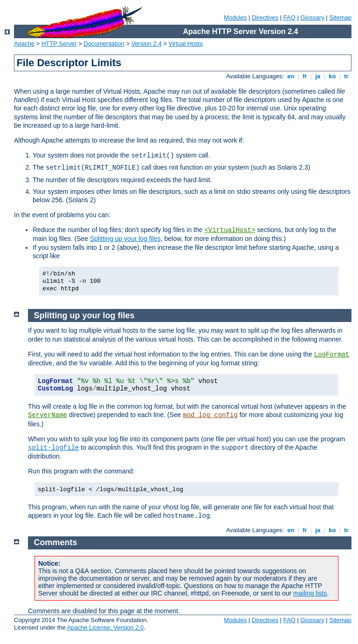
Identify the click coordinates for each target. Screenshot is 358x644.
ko (332, 76)
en (291, 76)
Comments (56, 542)
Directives (265, 17)
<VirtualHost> (230, 230)
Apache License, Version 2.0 (105, 627)
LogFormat (332, 355)
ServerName (48, 415)
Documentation (104, 44)
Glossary (312, 17)
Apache (24, 44)
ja (318, 76)
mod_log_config (210, 415)
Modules (235, 17)
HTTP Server (59, 44)
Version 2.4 (147, 44)
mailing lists (310, 593)
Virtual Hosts (186, 44)
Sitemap (340, 17)
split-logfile (53, 448)
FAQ (289, 17)
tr (347, 76)
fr (305, 76)
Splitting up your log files (125, 239)
